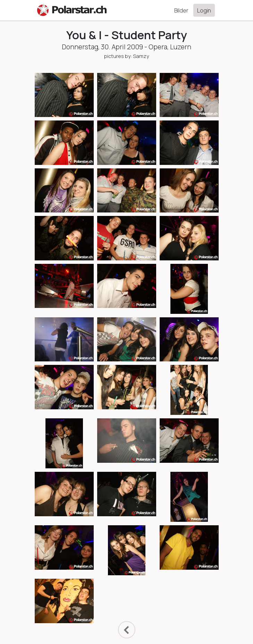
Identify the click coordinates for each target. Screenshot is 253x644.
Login (204, 10)
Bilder (181, 10)
